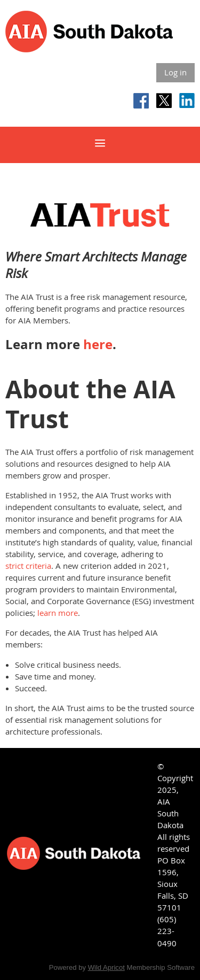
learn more (58, 613)
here (98, 344)
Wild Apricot (106, 967)
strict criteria (28, 566)
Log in (175, 72)
